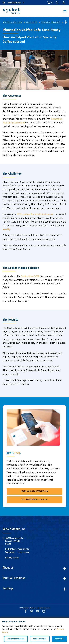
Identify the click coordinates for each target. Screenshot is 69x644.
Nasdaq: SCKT (12, 558)
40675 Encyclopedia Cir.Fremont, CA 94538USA (15, 541)
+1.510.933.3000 (23, 552)
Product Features (50, 22)
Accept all (59, 639)
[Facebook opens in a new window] (25, 612)
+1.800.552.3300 (23, 549)
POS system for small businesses (35, 214)
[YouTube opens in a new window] (38, 612)
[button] (57, 3)
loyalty (6, 229)
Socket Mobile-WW (12, 22)
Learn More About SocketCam (34, 491)
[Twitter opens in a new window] (32, 612)
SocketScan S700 (30, 276)
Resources (32, 22)
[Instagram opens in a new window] (44, 612)
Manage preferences (16, 639)
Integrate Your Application (34, 500)
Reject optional (40, 639)
